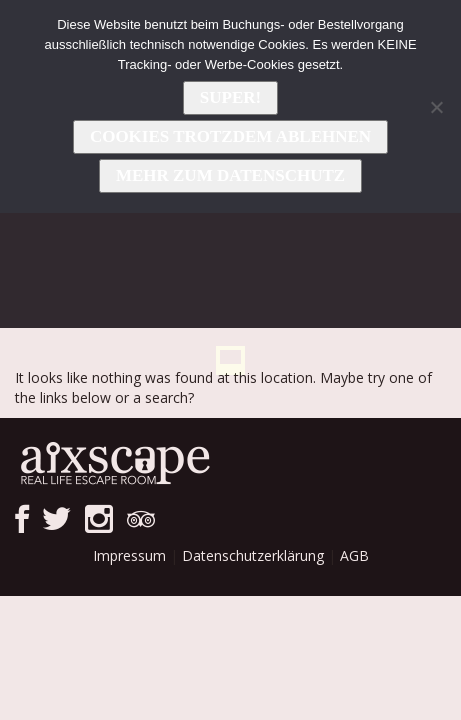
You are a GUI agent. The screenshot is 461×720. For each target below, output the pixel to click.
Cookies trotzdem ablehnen (230, 136)
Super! (230, 97)
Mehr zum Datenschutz (230, 175)
